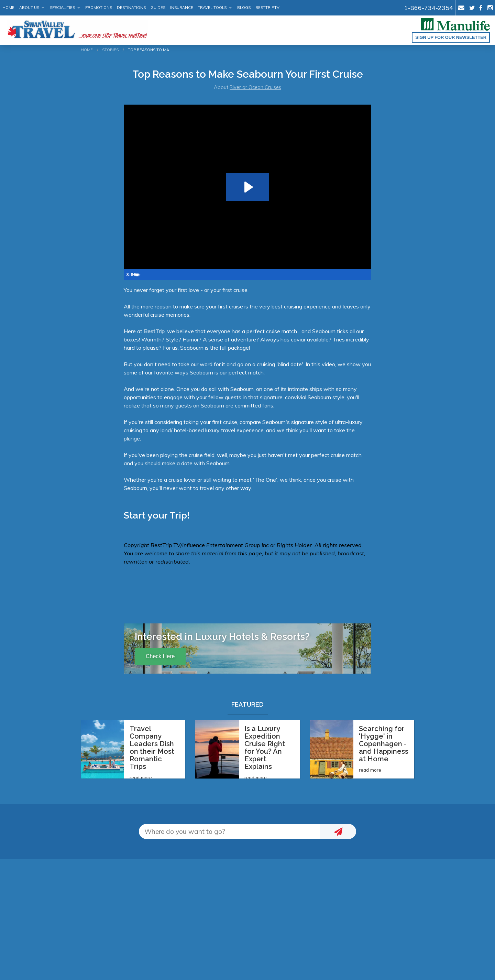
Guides (158, 8)
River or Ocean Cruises (255, 87)
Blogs (244, 8)
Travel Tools (212, 8)
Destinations (131, 8)
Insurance (182, 8)
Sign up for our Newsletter (451, 37)
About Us (29, 8)
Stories (110, 50)
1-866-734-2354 (429, 8)
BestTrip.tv (267, 8)
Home (8, 8)
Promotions (99, 8)
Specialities (62, 8)
